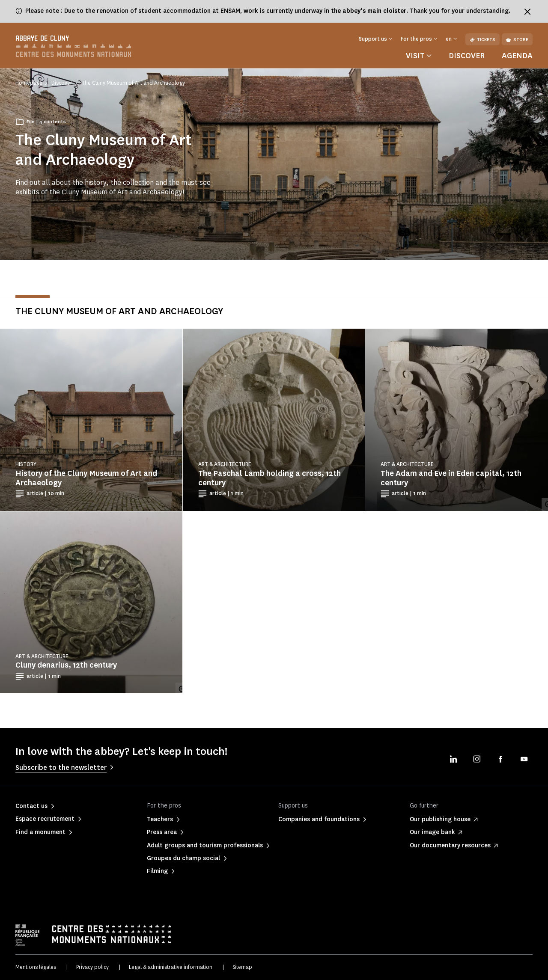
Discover (467, 56)
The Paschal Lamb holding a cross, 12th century (270, 478)
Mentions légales (36, 967)
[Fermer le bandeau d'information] (527, 12)
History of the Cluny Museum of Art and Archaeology (86, 478)
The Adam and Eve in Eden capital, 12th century (451, 478)
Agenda (517, 56)
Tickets (482, 40)
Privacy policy (92, 967)
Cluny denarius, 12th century (66, 665)
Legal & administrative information (171, 967)
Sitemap (242, 967)
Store (517, 40)
